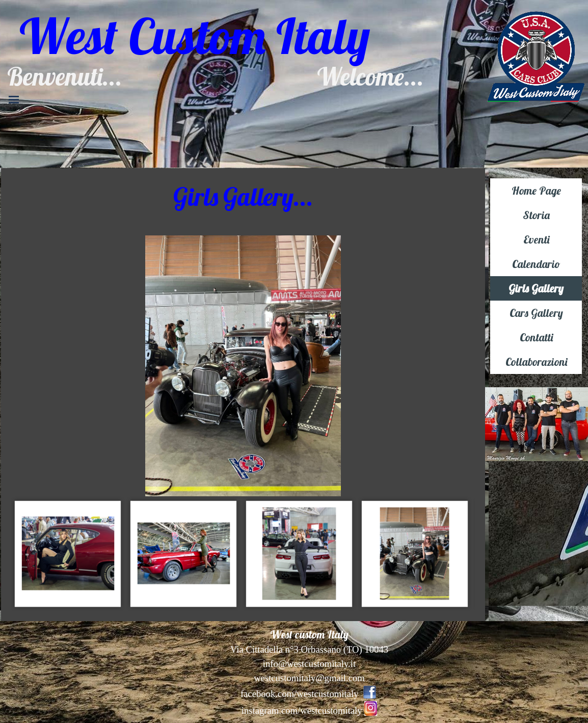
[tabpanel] (243, 197)
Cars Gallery (536, 313)
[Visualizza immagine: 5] (415, 554)
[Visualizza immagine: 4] (299, 554)
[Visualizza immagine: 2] (68, 554)
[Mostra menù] (14, 99)
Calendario (536, 264)
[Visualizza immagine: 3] (184, 554)
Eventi (536, 239)
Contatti (536, 337)
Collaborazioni (536, 362)
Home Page (536, 191)
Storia (536, 215)
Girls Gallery (536, 288)
